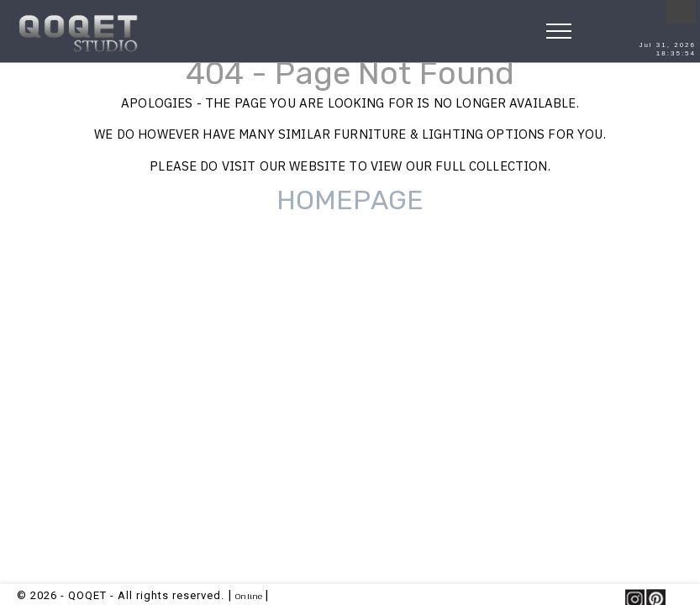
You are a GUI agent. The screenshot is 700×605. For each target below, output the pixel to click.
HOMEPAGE (350, 200)
